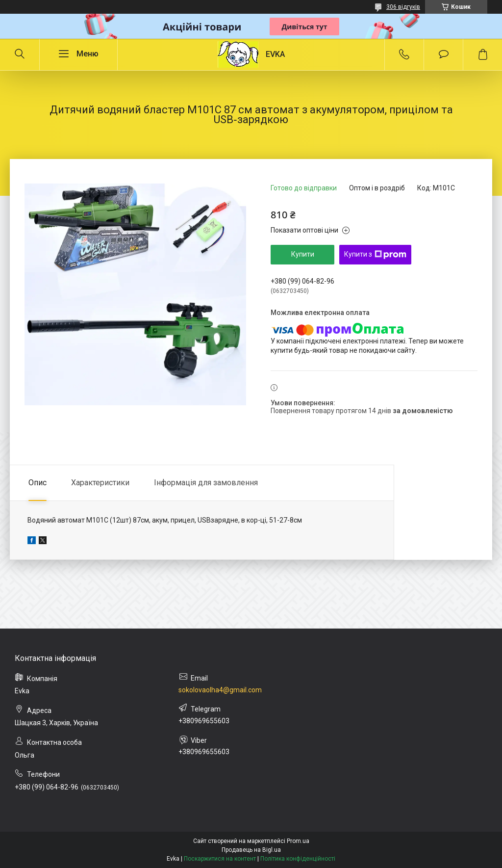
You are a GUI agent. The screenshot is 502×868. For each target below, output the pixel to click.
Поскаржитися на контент (220, 859)
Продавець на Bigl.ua (251, 850)
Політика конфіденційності (298, 859)
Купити (303, 254)
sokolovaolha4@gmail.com (220, 690)
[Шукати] (20, 54)
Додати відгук (443, 54)
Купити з (375, 255)
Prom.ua (298, 841)
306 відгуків (403, 7)
